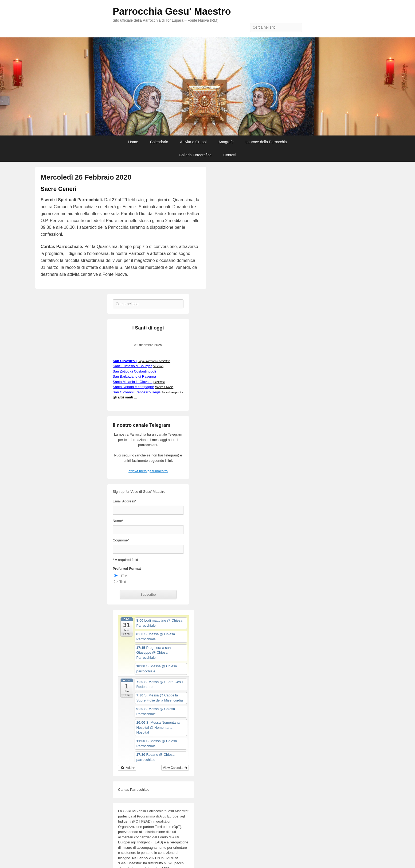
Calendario (159, 142)
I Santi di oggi (148, 328)
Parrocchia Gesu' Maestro (172, 11)
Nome (118, 521)
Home (133, 142)
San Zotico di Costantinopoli (134, 371)
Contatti (230, 155)
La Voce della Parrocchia (266, 142)
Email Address (124, 501)
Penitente (159, 382)
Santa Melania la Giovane (133, 382)
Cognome (121, 540)
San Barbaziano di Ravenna (134, 376)
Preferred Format (127, 569)
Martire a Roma (164, 387)
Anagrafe (226, 142)
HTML (124, 576)
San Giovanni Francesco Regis (137, 392)
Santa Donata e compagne (133, 387)
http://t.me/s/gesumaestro (148, 471)
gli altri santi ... (125, 397)
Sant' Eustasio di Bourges (132, 366)
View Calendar (175, 768)
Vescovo (158, 366)
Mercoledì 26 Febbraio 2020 (86, 177)
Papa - (154, 361)
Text (123, 582)
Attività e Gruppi (193, 142)
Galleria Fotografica (195, 155)
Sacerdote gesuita (172, 392)
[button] (127, 768)
